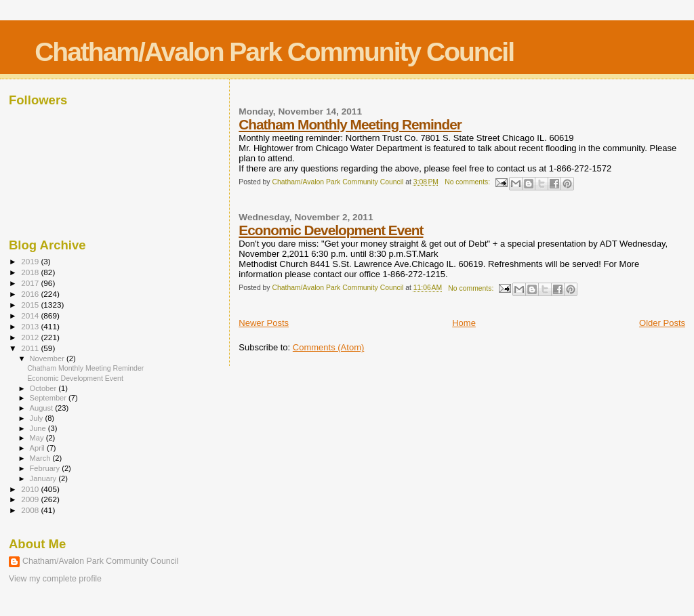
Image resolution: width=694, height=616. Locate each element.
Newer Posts (264, 323)
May (38, 438)
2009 (31, 499)
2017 (31, 283)
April (38, 448)
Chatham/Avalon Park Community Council (274, 52)
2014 (31, 315)
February (46, 468)
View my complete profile (55, 579)
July (38, 418)
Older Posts (662, 323)
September (49, 398)
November (48, 358)
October (44, 388)
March (41, 458)
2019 (31, 261)
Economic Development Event (331, 230)
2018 (31, 272)
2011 (31, 348)
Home (464, 323)
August (43, 408)
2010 (31, 489)
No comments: (468, 182)
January (44, 478)
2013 (31, 326)
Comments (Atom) (328, 347)
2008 (31, 510)
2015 (31, 305)
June (39, 428)
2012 (31, 337)
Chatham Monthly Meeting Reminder (350, 124)
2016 (31, 294)
